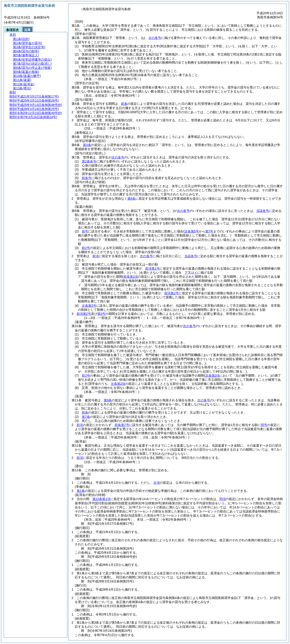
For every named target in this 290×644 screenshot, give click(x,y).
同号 (264, 425)
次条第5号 (89, 306)
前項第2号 (172, 293)
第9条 (108, 400)
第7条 (86, 417)
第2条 (81, 491)
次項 (157, 483)
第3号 (101, 314)
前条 (124, 104)
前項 (96, 256)
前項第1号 (152, 268)
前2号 (86, 248)
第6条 (131, 199)
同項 (222, 499)
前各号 (87, 178)
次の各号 (155, 38)
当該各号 (263, 211)
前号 (85, 231)
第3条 (87, 145)
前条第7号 (122, 425)
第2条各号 (89, 161)
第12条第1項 (101, 499)
